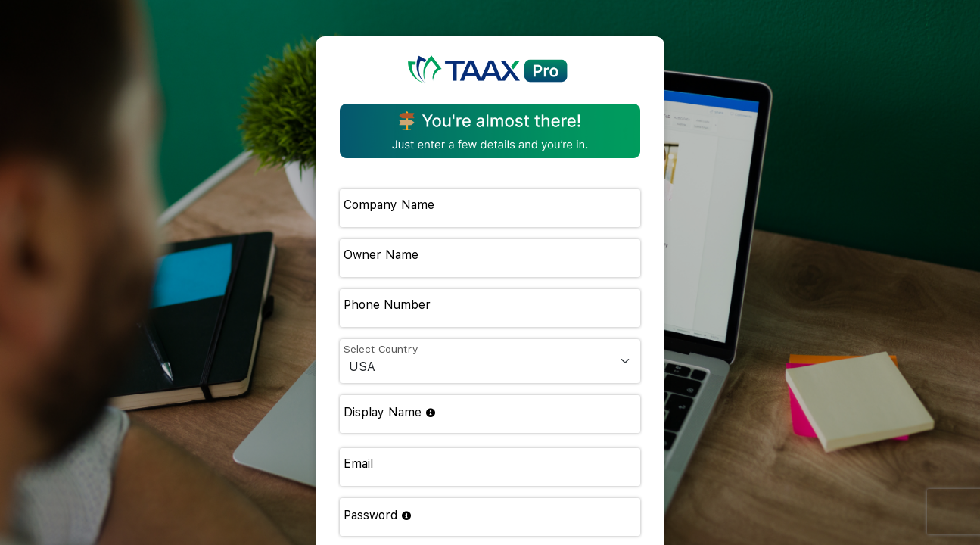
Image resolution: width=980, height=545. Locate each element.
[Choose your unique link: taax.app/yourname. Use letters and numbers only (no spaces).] (431, 413)
